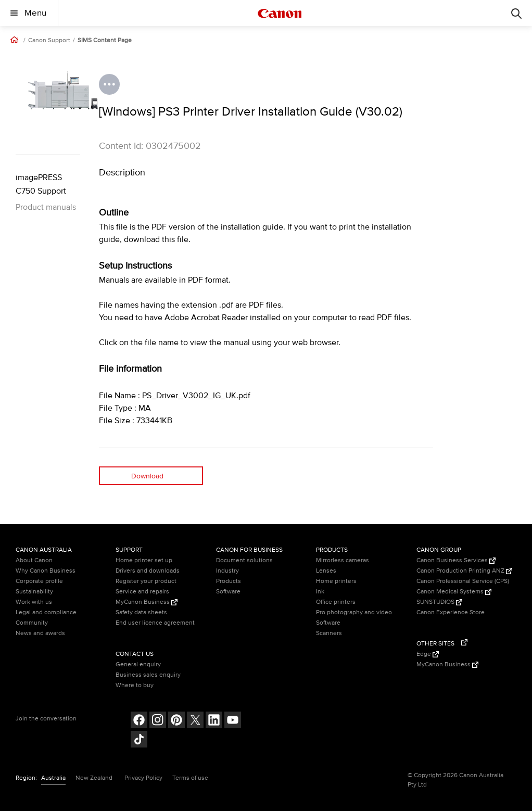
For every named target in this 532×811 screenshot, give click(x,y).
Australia (53, 778)
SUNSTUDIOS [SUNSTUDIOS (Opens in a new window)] (439, 602)
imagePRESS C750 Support (41, 184)
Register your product (146, 581)
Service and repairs (142, 592)
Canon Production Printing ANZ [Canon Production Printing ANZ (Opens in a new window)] (464, 571)
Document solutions (244, 560)
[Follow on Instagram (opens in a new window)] (158, 721)
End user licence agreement (155, 623)
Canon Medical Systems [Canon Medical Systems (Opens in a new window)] (454, 592)
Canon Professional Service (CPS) (463, 581)
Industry (227, 571)
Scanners (329, 633)
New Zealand (94, 778)
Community (32, 623)
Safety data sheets (141, 612)
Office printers (336, 602)
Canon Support (49, 41)
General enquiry (138, 664)
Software (228, 592)
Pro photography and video (354, 612)
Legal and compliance (46, 612)
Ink (320, 592)
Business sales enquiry (148, 675)
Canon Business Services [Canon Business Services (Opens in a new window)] (456, 560)
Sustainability (34, 592)
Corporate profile (39, 581)
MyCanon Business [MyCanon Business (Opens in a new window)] (147, 602)
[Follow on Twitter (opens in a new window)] (195, 721)
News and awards (40, 633)
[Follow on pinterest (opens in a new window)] (176, 721)
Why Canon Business (46, 571)
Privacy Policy (143, 778)
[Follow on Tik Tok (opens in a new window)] (139, 740)
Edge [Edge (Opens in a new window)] (428, 654)
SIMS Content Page (105, 41)
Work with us (34, 602)
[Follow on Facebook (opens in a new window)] (139, 721)
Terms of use (190, 778)
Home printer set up (144, 560)
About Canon (34, 560)
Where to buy (135, 685)
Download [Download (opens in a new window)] (147, 476)
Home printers (336, 581)
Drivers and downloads (148, 571)
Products (229, 581)
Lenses (326, 571)
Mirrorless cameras (343, 560)
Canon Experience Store (451, 612)
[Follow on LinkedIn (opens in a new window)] (214, 721)
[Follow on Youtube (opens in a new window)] (233, 721)
